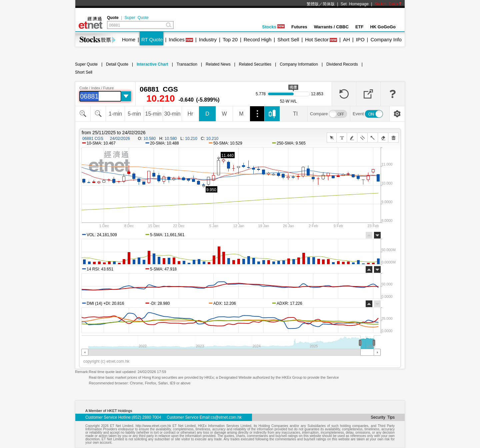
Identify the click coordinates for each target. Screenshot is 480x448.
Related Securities (255, 64)
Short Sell (288, 39)
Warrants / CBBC (331, 27)
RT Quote (152, 39)
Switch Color (388, 4)
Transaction (187, 64)
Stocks (273, 27)
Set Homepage (355, 4)
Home (129, 39)
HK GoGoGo (383, 27)
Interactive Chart (152, 64)
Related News (218, 64)
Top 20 (230, 39)
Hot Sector (317, 39)
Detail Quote (117, 64)
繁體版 (313, 4)
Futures (299, 27)
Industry (208, 39)
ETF (359, 27)
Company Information (299, 64)
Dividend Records (342, 64)
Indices (177, 39)
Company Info (386, 39)
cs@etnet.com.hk (226, 417)
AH (346, 39)
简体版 (329, 4)
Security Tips (383, 417)
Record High (257, 39)
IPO (360, 39)
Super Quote (136, 18)
